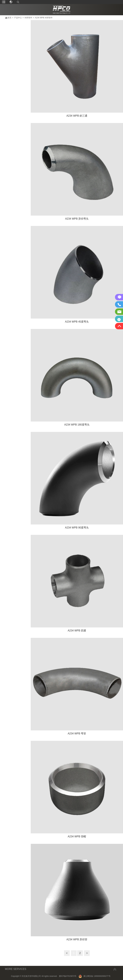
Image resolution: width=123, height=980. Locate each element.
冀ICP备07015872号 (68, 976)
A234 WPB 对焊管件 (44, 18)
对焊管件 (28, 18)
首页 (9, 18)
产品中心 (18, 18)
